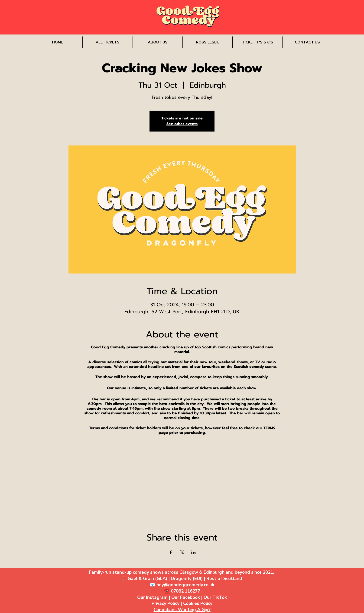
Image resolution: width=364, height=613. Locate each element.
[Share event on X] (182, 552)
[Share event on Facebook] (171, 552)
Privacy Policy (166, 603)
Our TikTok (215, 597)
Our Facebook (186, 597)
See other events (182, 124)
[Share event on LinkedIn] (193, 552)
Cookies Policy (198, 603)
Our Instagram (152, 597)
